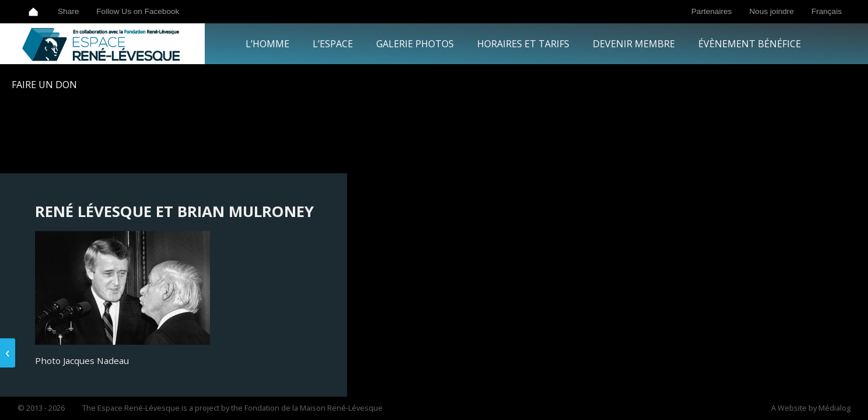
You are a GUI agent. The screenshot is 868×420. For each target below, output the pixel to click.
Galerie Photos (415, 44)
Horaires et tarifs (523, 44)
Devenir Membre (634, 44)
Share (68, 11)
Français (827, 11)
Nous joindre (772, 11)
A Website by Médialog (811, 408)
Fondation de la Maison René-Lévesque (314, 408)
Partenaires (712, 11)
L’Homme (267, 44)
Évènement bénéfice (750, 44)
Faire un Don (44, 85)
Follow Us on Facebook (138, 11)
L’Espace (333, 44)
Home (33, 12)
